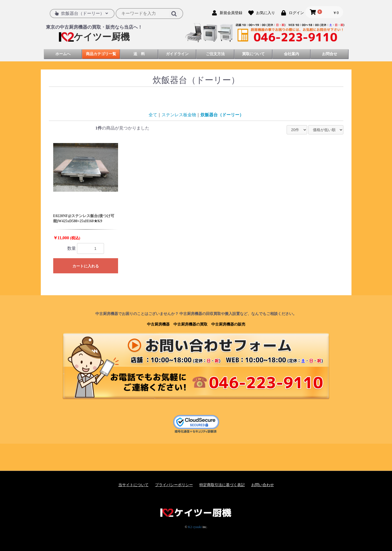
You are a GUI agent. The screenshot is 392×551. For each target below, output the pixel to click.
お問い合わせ (263, 485)
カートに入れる (86, 266)
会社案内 (292, 54)
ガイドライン (177, 54)
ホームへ (63, 54)
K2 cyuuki (195, 527)
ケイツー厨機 (94, 37)
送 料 (139, 54)
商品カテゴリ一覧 (101, 54)
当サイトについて (133, 485)
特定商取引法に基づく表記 (222, 485)
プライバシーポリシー (174, 485)
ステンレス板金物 (179, 115)
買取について (253, 54)
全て (153, 115)
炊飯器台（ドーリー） (222, 115)
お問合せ (330, 54)
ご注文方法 (215, 54)
